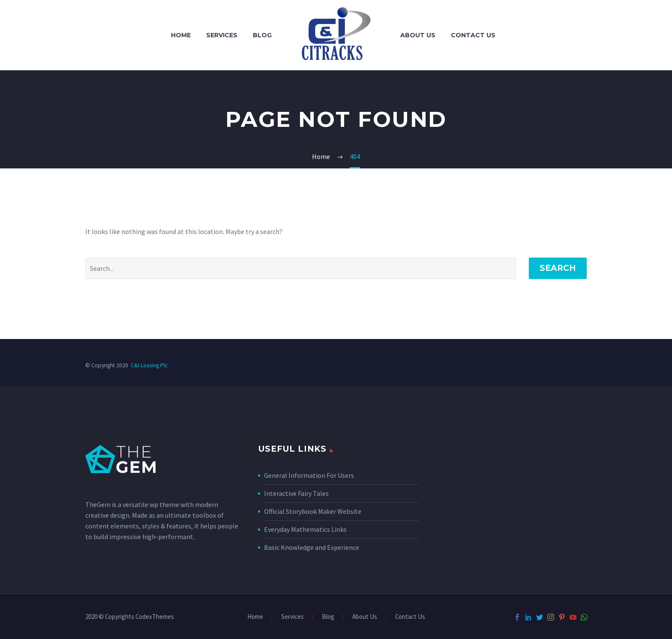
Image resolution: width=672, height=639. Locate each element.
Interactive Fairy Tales (296, 493)
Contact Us (473, 35)
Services (222, 35)
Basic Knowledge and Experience (312, 547)
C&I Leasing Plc (149, 365)
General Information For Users (309, 475)
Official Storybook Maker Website (313, 511)
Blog (262, 35)
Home (181, 35)
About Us (418, 35)
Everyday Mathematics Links (305, 529)
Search (558, 268)
